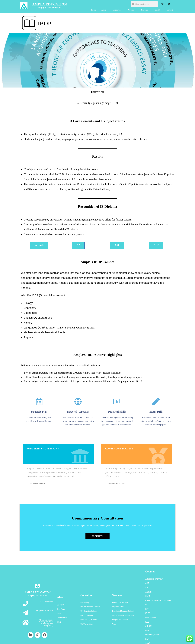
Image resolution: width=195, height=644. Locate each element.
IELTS (148, 605)
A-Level (148, 588)
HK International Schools (90, 600)
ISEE (147, 612)
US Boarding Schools (89, 610)
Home (94, 10)
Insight (158, 10)
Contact (170, 10)
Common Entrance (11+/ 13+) (158, 595)
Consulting (118, 10)
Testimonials (62, 608)
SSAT (148, 628)
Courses (132, 10)
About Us (61, 598)
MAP (147, 618)
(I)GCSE (149, 615)
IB (146, 598)
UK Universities (87, 606)
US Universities (86, 613)
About (105, 10)
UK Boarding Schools (89, 603)
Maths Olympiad (152, 621)
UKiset (148, 631)
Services (145, 10)
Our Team (61, 602)
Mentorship (85, 596)
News (59, 605)
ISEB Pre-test (151, 608)
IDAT (147, 602)
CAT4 (148, 592)
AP (147, 585)
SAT (147, 625)
